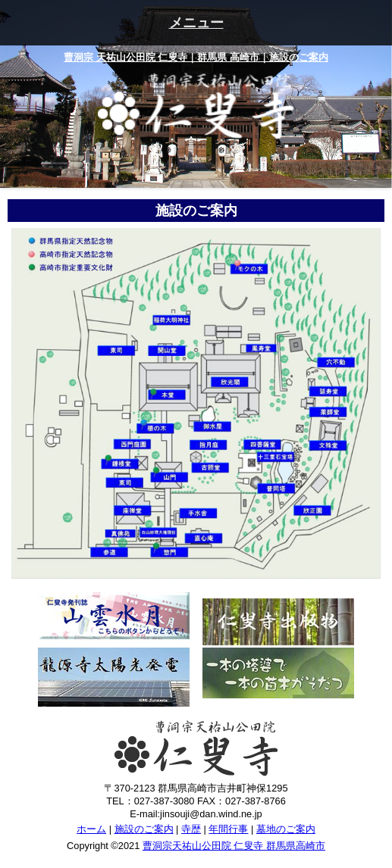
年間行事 (228, 829)
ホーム (91, 829)
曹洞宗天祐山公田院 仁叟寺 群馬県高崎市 (234, 846)
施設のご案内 (144, 829)
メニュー (196, 23)
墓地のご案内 (286, 829)
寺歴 (191, 829)
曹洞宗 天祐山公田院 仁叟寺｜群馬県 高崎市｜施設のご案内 (196, 57)
